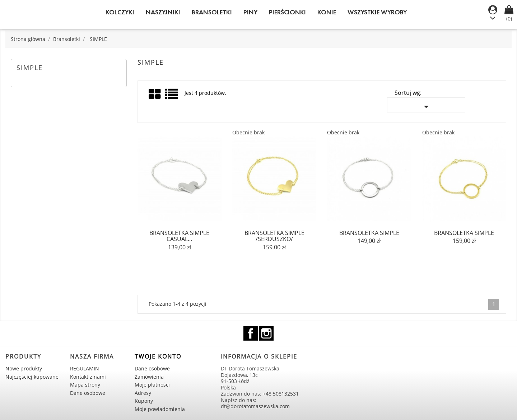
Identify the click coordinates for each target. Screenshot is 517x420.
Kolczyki (120, 12)
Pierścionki (287, 12)
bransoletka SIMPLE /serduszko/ (274, 236)
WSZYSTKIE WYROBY (377, 12)
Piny (250, 12)
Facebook (251, 333)
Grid (155, 94)
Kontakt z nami (88, 377)
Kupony (144, 401)
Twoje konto (158, 356)
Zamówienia (149, 377)
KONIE (327, 12)
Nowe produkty (24, 368)
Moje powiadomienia (160, 409)
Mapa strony (85, 385)
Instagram (266, 333)
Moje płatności (152, 385)
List (172, 96)
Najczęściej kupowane (32, 377)
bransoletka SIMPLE (369, 233)
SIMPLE (30, 68)
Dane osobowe (88, 393)
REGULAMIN (85, 368)
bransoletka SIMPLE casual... (179, 236)
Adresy (143, 393)
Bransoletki (212, 12)
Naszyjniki (163, 12)
